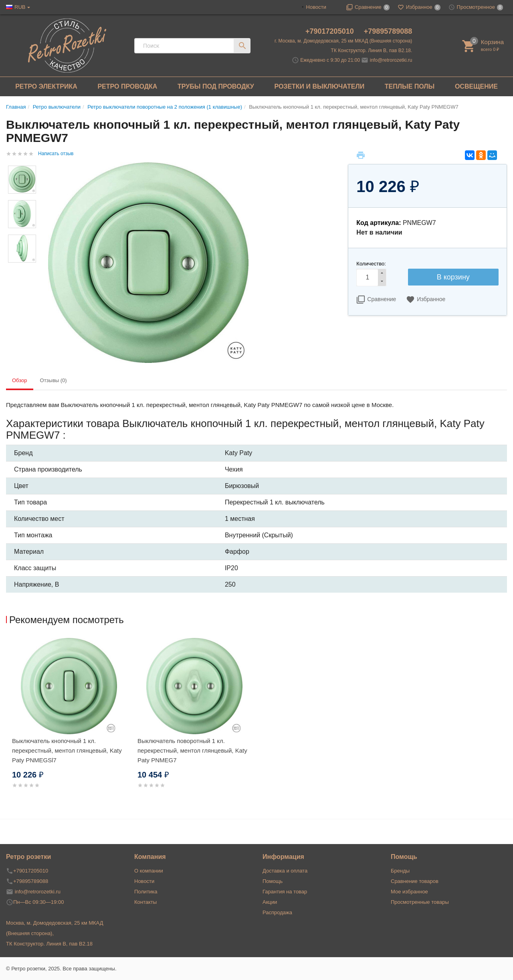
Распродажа (277, 912)
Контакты (145, 902)
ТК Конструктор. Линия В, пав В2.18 (49, 944)
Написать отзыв (56, 154)
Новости (316, 7)
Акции (270, 902)
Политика (146, 892)
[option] (69, 723)
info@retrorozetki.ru (391, 60)
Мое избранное (409, 892)
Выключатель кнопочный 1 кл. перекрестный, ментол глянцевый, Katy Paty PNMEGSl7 (67, 750)
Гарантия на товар (285, 892)
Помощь (273, 881)
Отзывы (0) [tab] (54, 380)
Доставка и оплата (285, 871)
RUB (20, 7)
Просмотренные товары (420, 902)
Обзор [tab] (20, 380)
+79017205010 (331, 31)
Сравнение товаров (415, 881)
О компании (149, 871)
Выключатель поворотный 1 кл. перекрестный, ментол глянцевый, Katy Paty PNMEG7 (192, 750)
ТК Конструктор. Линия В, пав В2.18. (372, 51)
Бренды (400, 871)
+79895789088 (388, 31)
